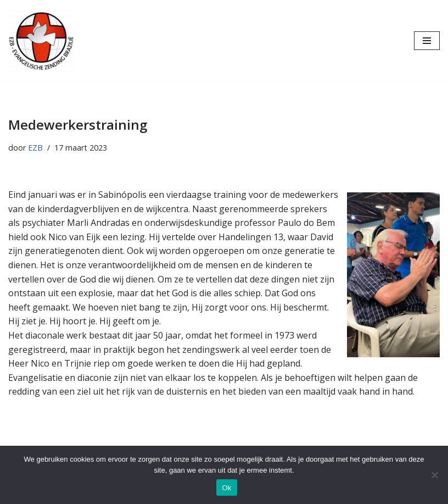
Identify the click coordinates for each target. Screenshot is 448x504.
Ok (226, 488)
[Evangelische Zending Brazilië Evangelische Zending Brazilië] (41, 41)
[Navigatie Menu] (427, 41)
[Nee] (434, 475)
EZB (35, 148)
